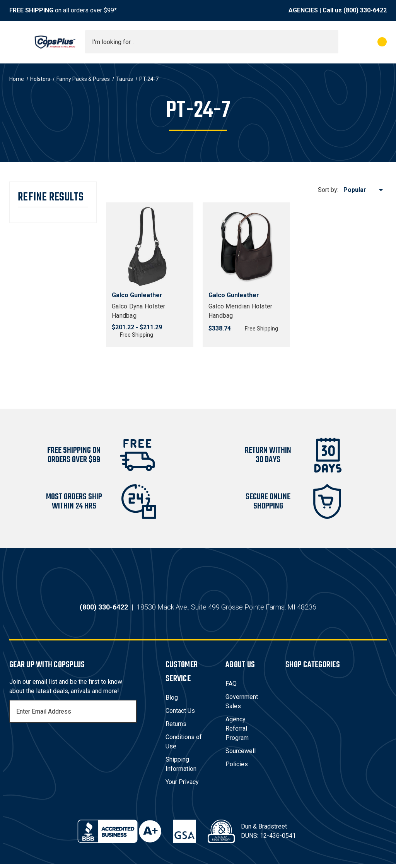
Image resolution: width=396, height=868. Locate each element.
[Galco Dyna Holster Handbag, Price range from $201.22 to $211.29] (150, 246)
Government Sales (242, 706)
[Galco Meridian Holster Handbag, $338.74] (246, 246)
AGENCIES (303, 10)
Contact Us (180, 715)
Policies (237, 768)
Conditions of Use (184, 746)
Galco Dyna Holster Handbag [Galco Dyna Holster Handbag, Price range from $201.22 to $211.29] (139, 311)
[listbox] (364, 190)
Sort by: (328, 190)
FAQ (231, 688)
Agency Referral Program (237, 733)
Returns (176, 728)
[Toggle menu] (16, 42)
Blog (172, 702)
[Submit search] (330, 42)
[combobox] (212, 42)
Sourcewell (241, 755)
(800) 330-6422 (365, 10)
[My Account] (348, 42)
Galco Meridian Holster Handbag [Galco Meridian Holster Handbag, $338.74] (241, 311)
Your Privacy (182, 786)
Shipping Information (181, 768)
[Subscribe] (130, 716)
